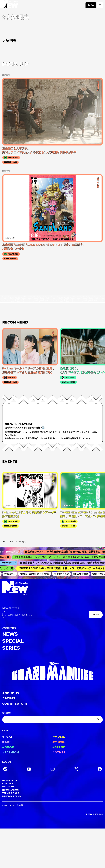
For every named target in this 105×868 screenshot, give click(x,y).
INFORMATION (10, 790)
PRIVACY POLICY (12, 796)
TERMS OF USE (11, 793)
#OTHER (59, 752)
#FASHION (11, 752)
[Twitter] (76, 769)
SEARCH (7, 713)
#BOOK (8, 747)
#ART (7, 742)
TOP (4, 542)
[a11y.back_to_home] (9, 5)
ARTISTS (9, 698)
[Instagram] (53, 769)
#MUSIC (59, 737)
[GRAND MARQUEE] (53, 671)
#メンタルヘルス (62, 574)
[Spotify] (5, 769)
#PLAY (8, 737)
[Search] (53, 720)
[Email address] (46, 615)
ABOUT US (11, 693)
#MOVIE (59, 742)
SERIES (11, 648)
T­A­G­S (12, 542)
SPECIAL (13, 641)
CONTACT (8, 783)
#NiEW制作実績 (82, 574)
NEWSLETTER (11, 608)
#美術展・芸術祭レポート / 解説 (35, 574)
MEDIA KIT (8, 787)
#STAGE (59, 747)
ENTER (96, 615)
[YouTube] (29, 769)
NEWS (10, 634)
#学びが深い (11, 574)
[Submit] (98, 720)
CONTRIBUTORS (15, 704)
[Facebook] (100, 769)
